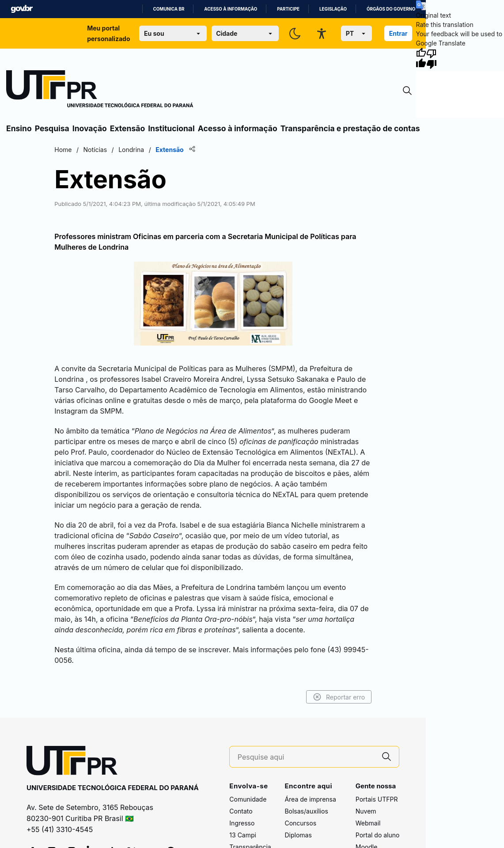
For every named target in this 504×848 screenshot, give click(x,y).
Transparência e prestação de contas (350, 128)
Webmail (368, 823)
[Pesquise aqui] (306, 757)
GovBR (22, 9)
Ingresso (242, 823)
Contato (241, 811)
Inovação (90, 128)
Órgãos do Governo (391, 9)
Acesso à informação (231, 9)
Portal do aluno (378, 835)
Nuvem (366, 811)
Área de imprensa (310, 799)
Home (63, 150)
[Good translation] (421, 58)
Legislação (333, 9)
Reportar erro (339, 697)
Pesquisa (52, 128)
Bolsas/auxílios (306, 811)
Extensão (127, 128)
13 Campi (243, 835)
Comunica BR (169, 9)
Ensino (19, 128)
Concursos (300, 823)
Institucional (171, 128)
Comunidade (248, 799)
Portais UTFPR (377, 799)
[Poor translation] (432, 58)
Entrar (398, 33)
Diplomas (298, 835)
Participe (288, 9)
